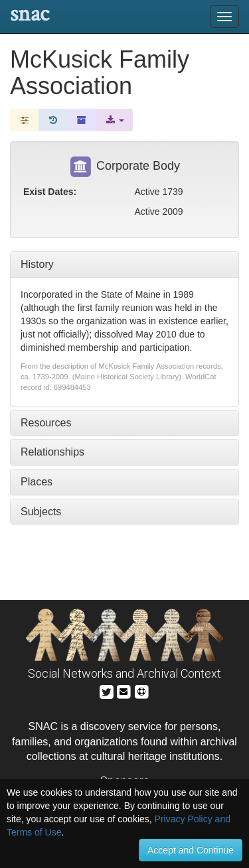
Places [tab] (37, 482)
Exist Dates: (50, 192)
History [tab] (37, 264)
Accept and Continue (191, 850)
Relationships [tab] (52, 452)
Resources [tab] (46, 423)
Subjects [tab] (41, 512)
